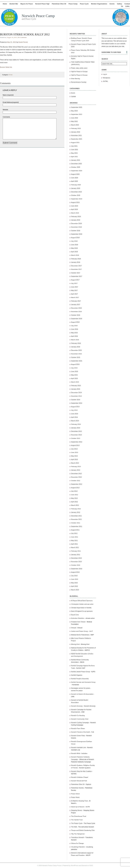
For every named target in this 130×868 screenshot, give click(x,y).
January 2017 (76, 305)
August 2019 (75, 202)
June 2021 (75, 150)
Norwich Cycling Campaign (80, 723)
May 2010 (74, 583)
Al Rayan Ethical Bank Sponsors (82, 601)
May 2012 (74, 498)
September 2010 (77, 569)
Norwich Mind (76, 753)
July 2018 (74, 241)
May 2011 (74, 540)
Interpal (74, 628)
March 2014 (75, 421)
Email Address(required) (11, 102)
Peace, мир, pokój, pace (79, 68)
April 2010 (74, 586)
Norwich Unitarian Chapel (80, 777)
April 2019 (74, 209)
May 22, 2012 (12, 42)
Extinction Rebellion (78, 618)
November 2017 (76, 269)
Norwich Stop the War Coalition (81, 771)
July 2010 (74, 576)
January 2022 (76, 132)
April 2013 (74, 459)
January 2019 (76, 220)
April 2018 (74, 252)
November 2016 (76, 312)
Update (73, 96)
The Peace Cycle (77, 823)
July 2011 (74, 533)
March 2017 (75, 297)
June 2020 (75, 178)
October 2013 (76, 438)
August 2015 (75, 364)
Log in (105, 74)
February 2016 (76, 343)
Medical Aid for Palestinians (80, 635)
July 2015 (74, 368)
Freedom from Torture (78, 622)
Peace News (75, 797)
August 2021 (75, 142)
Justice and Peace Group (79, 631)
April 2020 (74, 181)
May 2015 (74, 375)
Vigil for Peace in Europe (79, 72)
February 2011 (76, 551)
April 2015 (74, 378)
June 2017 (75, 287)
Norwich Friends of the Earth (81, 732)
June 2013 (75, 452)
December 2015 (76, 350)
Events (112, 4)
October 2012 (76, 481)
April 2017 (74, 294)
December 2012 (76, 474)
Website (5, 110)
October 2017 (76, 273)
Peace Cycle (84, 4)
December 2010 (76, 558)
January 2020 (76, 188)
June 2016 (75, 329)
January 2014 (76, 428)
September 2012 (77, 484)
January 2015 (76, 389)
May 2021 (74, 153)
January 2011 (76, 555)
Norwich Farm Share (78, 728)
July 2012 (74, 491)
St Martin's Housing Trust (79, 801)
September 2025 (77, 107)
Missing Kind (75, 644)
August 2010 (75, 572)
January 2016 (76, 347)
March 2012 (75, 505)
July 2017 (74, 283)
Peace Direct (75, 794)
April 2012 (74, 502)
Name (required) (8, 95)
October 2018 (76, 231)
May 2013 (74, 456)
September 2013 (77, 442)
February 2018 (76, 259)
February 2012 (76, 509)
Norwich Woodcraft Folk (79, 781)
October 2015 (76, 357)
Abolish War (14, 4)
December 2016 (76, 308)
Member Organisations (99, 4)
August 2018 (75, 238)
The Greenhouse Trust (79, 816)
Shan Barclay (75, 79)
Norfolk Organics (77, 675)
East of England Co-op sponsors (82, 611)
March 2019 (75, 213)
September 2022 (77, 114)
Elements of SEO (87, 865)
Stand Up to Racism (78, 807)
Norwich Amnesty (77, 706)
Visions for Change (77, 843)
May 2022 (74, 121)
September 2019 (77, 199)
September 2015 (77, 361)
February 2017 (76, 301)
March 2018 (75, 255)
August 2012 (75, 488)
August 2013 (75, 445)
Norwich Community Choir (80, 719)
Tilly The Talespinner (78, 834)
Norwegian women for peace (81, 688)
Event (11, 75)
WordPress (74, 865)
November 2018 (76, 227)
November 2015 (76, 354)
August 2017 (75, 280)
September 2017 (77, 276)
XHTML (105, 81)
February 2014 (76, 424)
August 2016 (75, 322)
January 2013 (76, 470)
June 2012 (75, 495)
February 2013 (76, 467)
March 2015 (75, 382)
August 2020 (75, 174)
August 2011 (75, 530)
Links (127, 6)
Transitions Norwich (78, 837)
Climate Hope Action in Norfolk (81, 608)
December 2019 (76, 192)
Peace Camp (73, 4)
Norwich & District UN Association (82, 694)
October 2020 (76, 167)
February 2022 (76, 128)
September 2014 (77, 403)
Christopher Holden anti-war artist (82, 604)
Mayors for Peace (27, 4)
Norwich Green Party (78, 736)
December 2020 (76, 164)
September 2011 (77, 526)
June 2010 (75, 579)
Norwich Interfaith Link (78, 747)
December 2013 (76, 431)
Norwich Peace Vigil (42, 4)
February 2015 (76, 386)
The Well (74, 827)
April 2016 (74, 336)
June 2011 (75, 537)
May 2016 (74, 333)
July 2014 (74, 410)
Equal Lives (75, 615)
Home (5, 4)
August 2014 (75, 407)
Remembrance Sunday (79, 82)
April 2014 (74, 417)
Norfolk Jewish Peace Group (81, 672)
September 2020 (77, 171)
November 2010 (76, 562)
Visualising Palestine (78, 847)
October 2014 (76, 400)
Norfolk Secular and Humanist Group (83, 682)
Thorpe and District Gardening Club (83, 830)
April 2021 (74, 157)
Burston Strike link (6, 67)
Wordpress (107, 78)
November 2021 (76, 135)
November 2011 (76, 519)
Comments (6, 117)
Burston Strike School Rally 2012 (25, 34)
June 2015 (75, 371)
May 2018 (74, 248)
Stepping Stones (77, 810)
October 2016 (76, 315)
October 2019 (76, 195)
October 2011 (76, 523)
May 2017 (74, 290)
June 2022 (75, 118)
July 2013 (74, 449)
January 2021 (76, 160)
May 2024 (74, 111)
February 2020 (76, 185)
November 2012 (76, 477)
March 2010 (75, 590)
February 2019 (76, 216)
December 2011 (76, 516)
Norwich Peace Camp (38, 16)
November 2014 (76, 396)
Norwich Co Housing (78, 715)
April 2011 (74, 544)
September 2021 (77, 139)
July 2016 (74, 326)
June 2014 (75, 414)
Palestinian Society (77, 788)
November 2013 (76, 435)
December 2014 (76, 393)
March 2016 (75, 340)
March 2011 (75, 548)
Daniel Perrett (23, 42)
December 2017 (76, 266)
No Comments (22, 37)
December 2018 (76, 224)
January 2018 (76, 262)
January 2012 (76, 512)
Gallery (120, 4)
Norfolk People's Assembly (80, 679)
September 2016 (77, 319)
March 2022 (75, 125)
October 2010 (76, 565)
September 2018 (77, 234)
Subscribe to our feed (111, 52)
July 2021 (74, 146)
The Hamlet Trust (77, 820)
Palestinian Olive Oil (59, 4)
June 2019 (75, 206)
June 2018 (75, 245)
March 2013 (75, 463)
